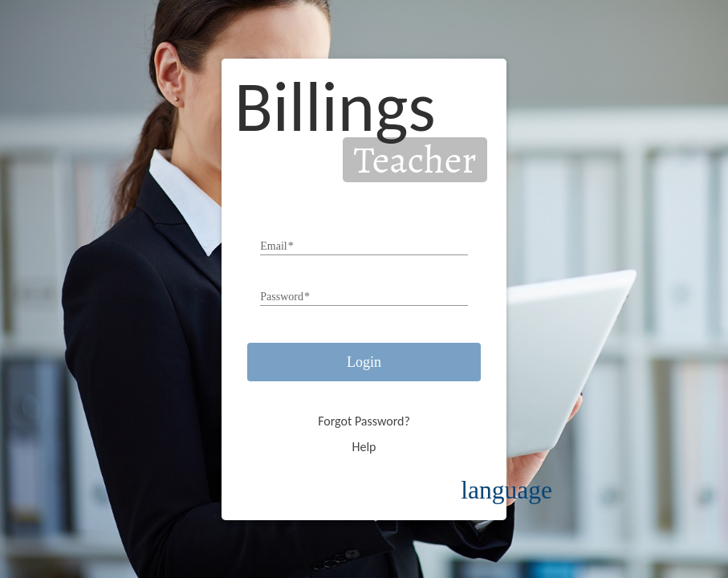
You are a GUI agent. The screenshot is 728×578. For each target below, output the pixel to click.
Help (364, 447)
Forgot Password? (364, 421)
